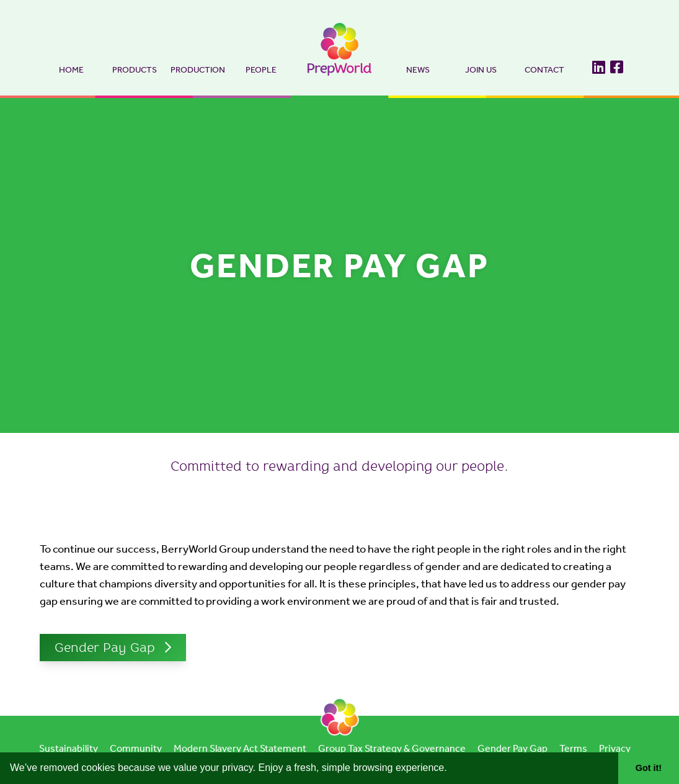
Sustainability (69, 749)
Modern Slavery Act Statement (240, 749)
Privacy (615, 749)
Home (71, 70)
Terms (573, 749)
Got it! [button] (649, 768)
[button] (451, 769)
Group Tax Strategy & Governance (392, 749)
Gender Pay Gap (105, 649)
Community (136, 749)
